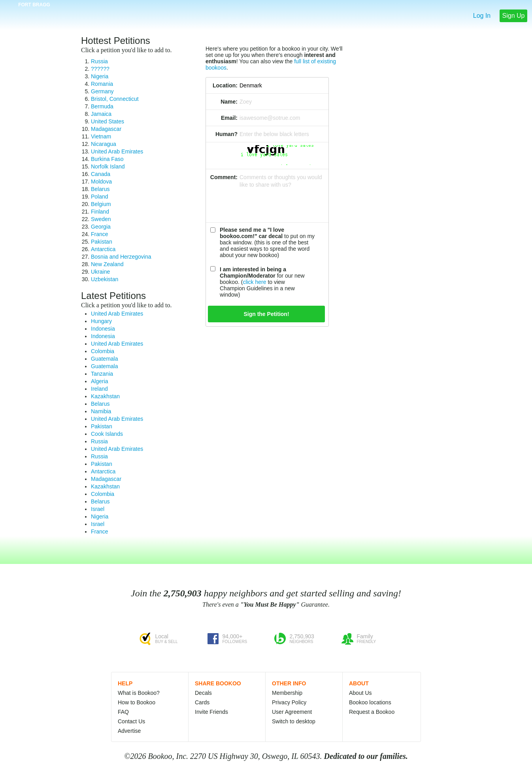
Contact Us (131, 721)
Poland (100, 197)
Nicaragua (104, 144)
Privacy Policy (289, 702)
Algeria (100, 381)
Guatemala (104, 359)
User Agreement (292, 712)
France (100, 234)
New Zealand (107, 264)
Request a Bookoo (372, 712)
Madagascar (106, 129)
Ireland (99, 389)
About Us (360, 693)
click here (254, 282)
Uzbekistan (105, 279)
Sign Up (514, 16)
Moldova (101, 182)
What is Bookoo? (139, 693)
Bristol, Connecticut (115, 99)
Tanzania (102, 374)
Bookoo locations (370, 702)
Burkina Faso (107, 159)
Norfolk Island (108, 166)
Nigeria (100, 76)
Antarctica (103, 249)
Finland (100, 212)
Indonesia (103, 329)
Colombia (103, 351)
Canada (101, 174)
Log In (482, 16)
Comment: (224, 177)
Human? (226, 134)
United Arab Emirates (117, 151)
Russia (99, 61)
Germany (102, 91)
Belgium (101, 204)
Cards (202, 702)
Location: (225, 85)
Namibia (101, 411)
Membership (287, 693)
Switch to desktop (294, 721)
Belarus (100, 189)
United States (108, 121)
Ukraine (100, 272)
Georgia (101, 227)
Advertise (129, 731)
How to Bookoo (137, 702)
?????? (100, 69)
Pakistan (102, 242)
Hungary (101, 321)
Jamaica (101, 114)
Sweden (101, 219)
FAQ (123, 712)
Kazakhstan (105, 396)
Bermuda (102, 106)
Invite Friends (211, 712)
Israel (98, 509)
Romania (102, 84)
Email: (229, 118)
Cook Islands (107, 434)
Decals (203, 693)
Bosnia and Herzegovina (121, 257)
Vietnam (101, 136)
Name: (229, 102)
